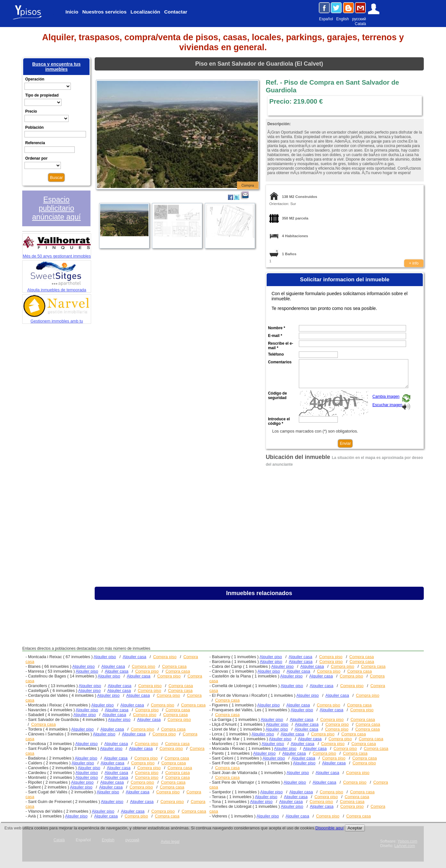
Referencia (35, 143)
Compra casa (174, 666)
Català (361, 24)
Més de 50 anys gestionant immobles (57, 254)
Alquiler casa (134, 657)
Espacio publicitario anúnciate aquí (57, 208)
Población (34, 127)
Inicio (72, 12)
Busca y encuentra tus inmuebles (56, 67)
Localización (145, 12)
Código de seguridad (277, 396)
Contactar (176, 12)
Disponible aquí (329, 828)
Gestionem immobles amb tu (57, 319)
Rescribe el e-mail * (280, 346)
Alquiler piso (105, 657)
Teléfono (276, 354)
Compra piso (165, 657)
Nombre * (276, 328)
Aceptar (355, 828)
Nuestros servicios (104, 12)
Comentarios (280, 362)
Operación (35, 79)
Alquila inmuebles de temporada (57, 287)
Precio (31, 111)
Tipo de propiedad (42, 95)
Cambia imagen (386, 397)
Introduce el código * (279, 421)
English (342, 19)
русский (359, 19)
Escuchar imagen (387, 405)
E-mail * (275, 336)
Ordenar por (36, 158)
